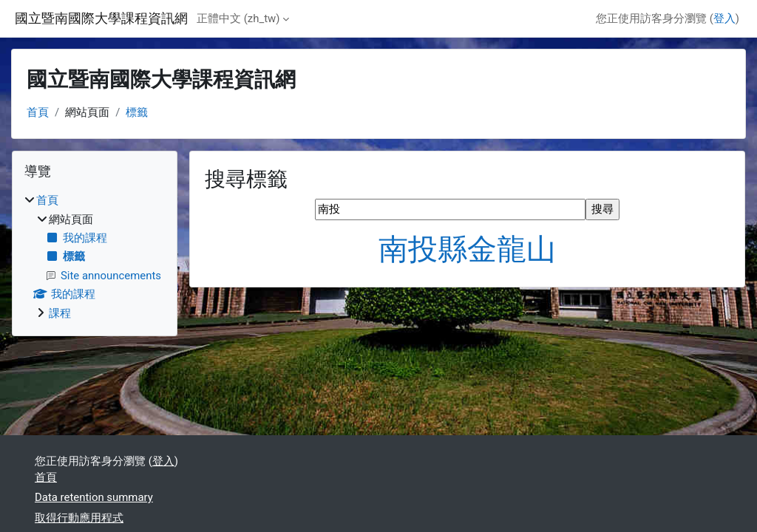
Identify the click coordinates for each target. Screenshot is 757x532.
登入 (724, 18)
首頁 (38, 112)
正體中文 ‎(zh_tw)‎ (238, 18)
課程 (60, 313)
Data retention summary (94, 497)
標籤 (137, 112)
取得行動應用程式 (79, 518)
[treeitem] (95, 257)
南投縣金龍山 (467, 249)
